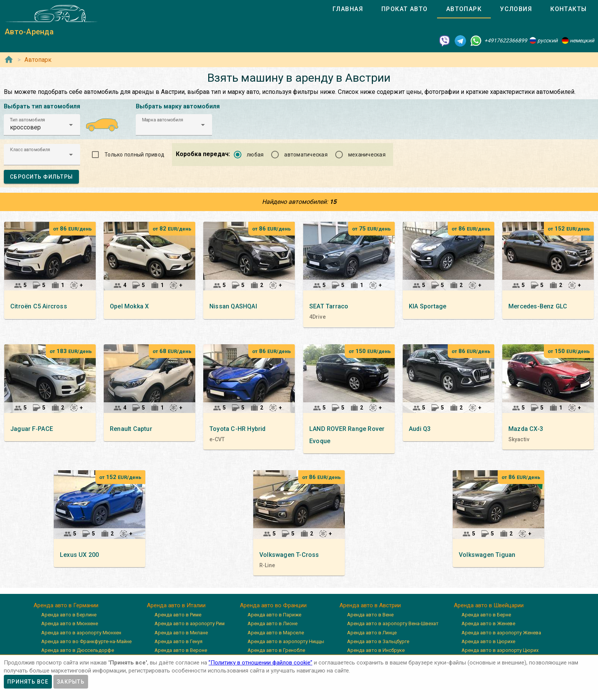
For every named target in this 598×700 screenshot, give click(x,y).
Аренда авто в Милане (181, 633)
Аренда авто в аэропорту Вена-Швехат (393, 623)
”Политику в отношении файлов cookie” (260, 663)
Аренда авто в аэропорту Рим (190, 623)
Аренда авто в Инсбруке (376, 650)
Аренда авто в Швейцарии (489, 605)
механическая (367, 155)
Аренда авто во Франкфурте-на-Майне (86, 641)
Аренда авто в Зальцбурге (378, 641)
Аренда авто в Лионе (272, 623)
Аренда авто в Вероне (181, 650)
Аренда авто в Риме (178, 615)
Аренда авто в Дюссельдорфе (78, 650)
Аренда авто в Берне (486, 615)
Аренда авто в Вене (370, 615)
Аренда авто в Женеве (488, 623)
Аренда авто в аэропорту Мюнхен (81, 633)
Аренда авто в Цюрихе (488, 641)
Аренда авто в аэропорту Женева (501, 633)
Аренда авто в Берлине (69, 615)
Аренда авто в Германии (66, 605)
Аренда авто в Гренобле (276, 650)
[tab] (348, 9)
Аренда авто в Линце (372, 633)
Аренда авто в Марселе (276, 633)
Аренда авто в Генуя (178, 641)
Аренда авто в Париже (274, 615)
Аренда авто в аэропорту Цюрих (500, 650)
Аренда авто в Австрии (370, 605)
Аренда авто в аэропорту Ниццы (286, 641)
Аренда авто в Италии (176, 605)
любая (255, 155)
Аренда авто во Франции (273, 605)
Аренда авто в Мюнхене (70, 623)
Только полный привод (134, 155)
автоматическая (306, 155)
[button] (42, 125)
